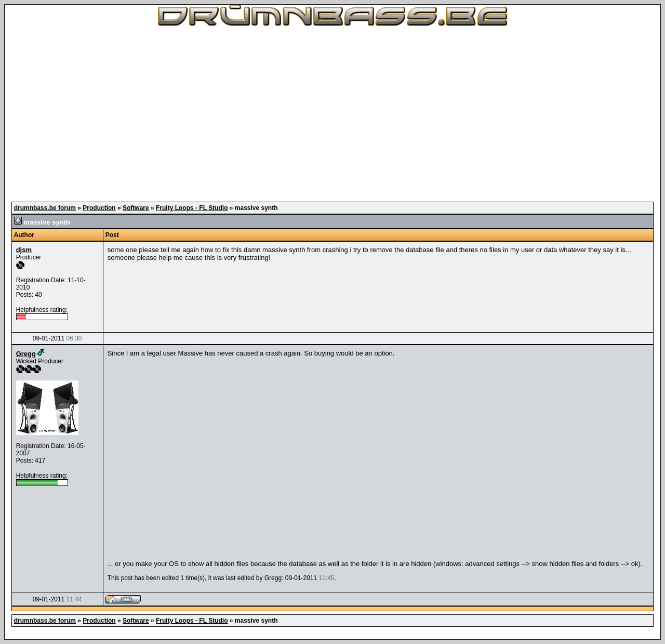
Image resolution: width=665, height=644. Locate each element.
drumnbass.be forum (45, 208)
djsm (24, 250)
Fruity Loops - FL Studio (192, 208)
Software (136, 208)
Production (99, 208)
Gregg (26, 354)
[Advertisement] (332, 114)
